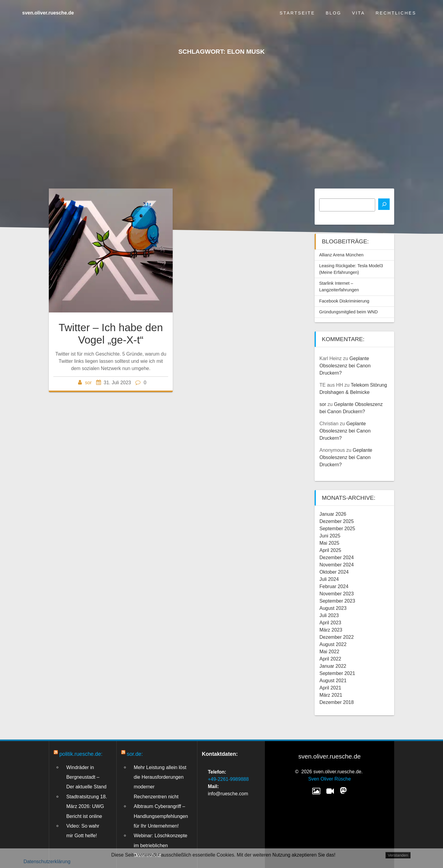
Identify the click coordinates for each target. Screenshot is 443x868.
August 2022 (333, 644)
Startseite (297, 13)
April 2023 (330, 623)
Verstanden (398, 855)
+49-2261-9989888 (228, 779)
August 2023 (333, 608)
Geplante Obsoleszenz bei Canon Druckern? (345, 366)
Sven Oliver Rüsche (330, 779)
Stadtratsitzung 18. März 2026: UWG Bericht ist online (87, 806)
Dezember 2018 (337, 702)
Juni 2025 (330, 536)
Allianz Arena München (341, 255)
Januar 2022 (333, 666)
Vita (358, 13)
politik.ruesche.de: (81, 754)
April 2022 (330, 659)
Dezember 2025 (337, 521)
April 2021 (330, 688)
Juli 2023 (329, 615)
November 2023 (337, 594)
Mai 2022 (329, 652)
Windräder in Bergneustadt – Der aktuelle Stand (86, 777)
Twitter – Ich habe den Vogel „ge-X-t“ (111, 333)
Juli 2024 (329, 579)
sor (88, 383)
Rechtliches (396, 13)
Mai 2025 (329, 543)
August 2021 (333, 681)
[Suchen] (384, 204)
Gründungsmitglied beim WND (348, 312)
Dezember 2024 (337, 558)
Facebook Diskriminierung (344, 301)
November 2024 (337, 565)
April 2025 (330, 550)
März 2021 (331, 695)
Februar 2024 (334, 586)
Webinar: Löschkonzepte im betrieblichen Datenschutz (161, 845)
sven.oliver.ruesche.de (48, 13)
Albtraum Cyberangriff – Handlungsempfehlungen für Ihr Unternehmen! (161, 816)
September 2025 (337, 529)
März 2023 (331, 630)
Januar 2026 (333, 514)
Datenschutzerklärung (47, 862)
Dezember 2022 (337, 637)
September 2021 (337, 673)
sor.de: (135, 754)
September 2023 (337, 601)
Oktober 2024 (334, 572)
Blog (334, 13)
